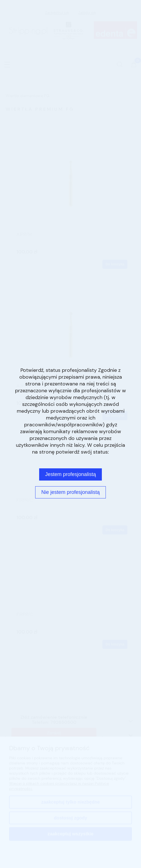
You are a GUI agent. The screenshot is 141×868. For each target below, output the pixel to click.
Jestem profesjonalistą (70, 474)
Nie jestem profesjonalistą (70, 492)
